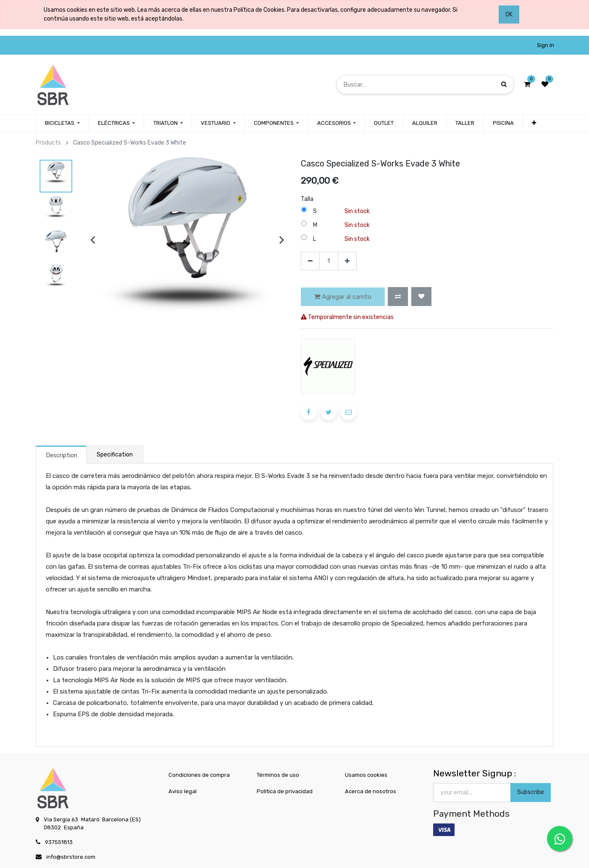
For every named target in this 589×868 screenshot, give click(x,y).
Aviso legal (183, 791)
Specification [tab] (115, 455)
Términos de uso (278, 775)
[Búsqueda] (504, 84)
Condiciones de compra (199, 775)
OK (509, 15)
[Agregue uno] (347, 261)
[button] (398, 297)
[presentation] (93, 239)
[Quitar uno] (310, 261)
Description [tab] (62, 455)
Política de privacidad (285, 791)
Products (48, 143)
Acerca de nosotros (371, 791)
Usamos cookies (366, 775)
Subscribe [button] (531, 792)
